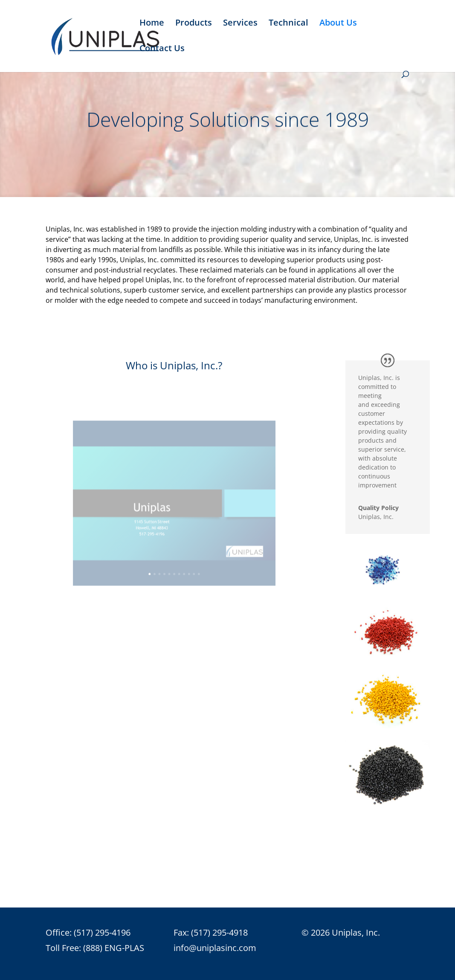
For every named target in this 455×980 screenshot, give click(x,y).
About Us (338, 24)
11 (194, 562)
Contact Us (162, 49)
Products (194, 24)
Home (152, 24)
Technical (288, 24)
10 (191, 562)
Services (240, 24)
